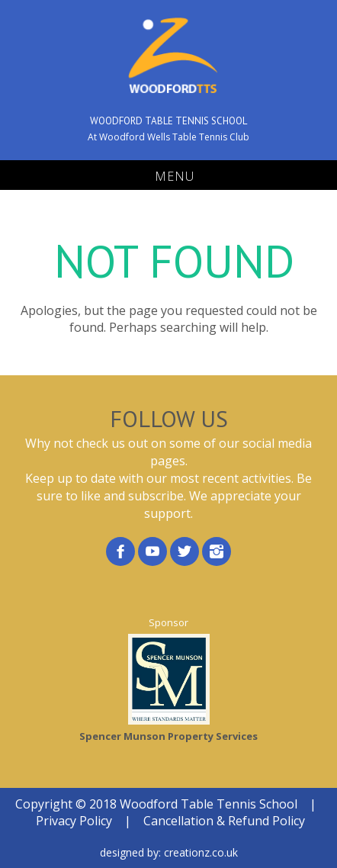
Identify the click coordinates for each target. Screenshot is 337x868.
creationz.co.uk (201, 852)
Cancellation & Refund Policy (224, 821)
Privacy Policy (74, 821)
